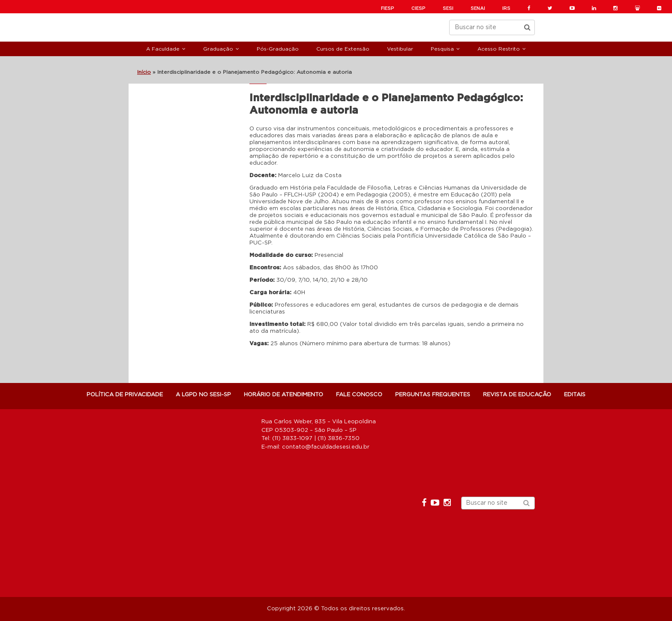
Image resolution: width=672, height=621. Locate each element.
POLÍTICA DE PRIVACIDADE (125, 395)
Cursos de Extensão (343, 49)
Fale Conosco (359, 395)
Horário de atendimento (283, 395)
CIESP (418, 8)
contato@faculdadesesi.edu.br (326, 447)
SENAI (478, 8)
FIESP (388, 8)
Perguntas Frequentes (433, 395)
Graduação (218, 49)
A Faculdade (163, 49)
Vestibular (400, 49)
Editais (575, 395)
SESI (448, 8)
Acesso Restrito (499, 49)
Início (144, 72)
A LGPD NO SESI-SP (203, 395)
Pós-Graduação (278, 49)
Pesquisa (442, 49)
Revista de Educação (517, 395)
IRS (506, 8)
